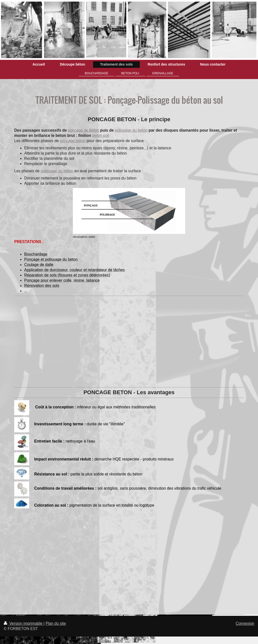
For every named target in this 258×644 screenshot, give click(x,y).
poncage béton (73, 141)
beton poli (101, 136)
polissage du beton (131, 130)
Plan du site (56, 623)
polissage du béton (57, 171)
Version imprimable (24, 623)
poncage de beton (83, 130)
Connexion (245, 623)
